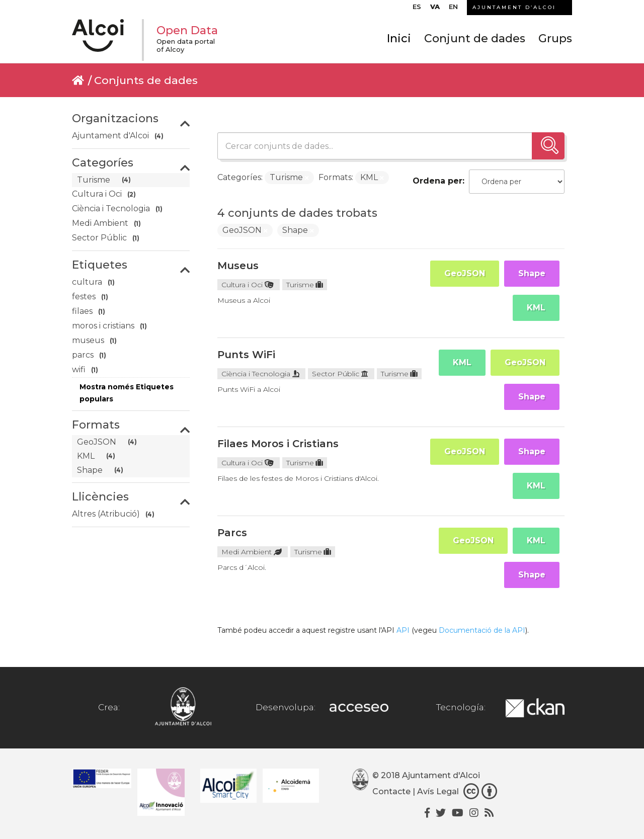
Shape (532, 273)
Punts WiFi (246, 355)
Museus (238, 266)
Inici (399, 39)
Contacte (391, 791)
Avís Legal (438, 791)
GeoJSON (465, 273)
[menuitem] (417, 9)
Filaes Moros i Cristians (278, 444)
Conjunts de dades (146, 80)
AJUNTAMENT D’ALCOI (514, 7)
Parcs (232, 533)
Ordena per (437, 181)
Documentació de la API (482, 630)
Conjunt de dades (475, 39)
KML (536, 308)
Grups (555, 39)
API (403, 630)
